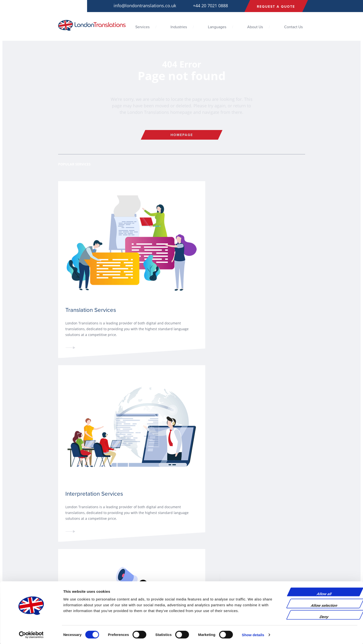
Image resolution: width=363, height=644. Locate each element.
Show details (253, 634)
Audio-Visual (135, 572)
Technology (203, 572)
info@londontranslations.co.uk (145, 6)
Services (142, 27)
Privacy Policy (68, 572)
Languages (217, 27)
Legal (198, 567)
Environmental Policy (74, 578)
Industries (179, 27)
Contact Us (293, 27)
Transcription (136, 578)
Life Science (203, 561)
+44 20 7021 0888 (210, 6)
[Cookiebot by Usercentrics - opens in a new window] (31, 635)
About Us (255, 27)
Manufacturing (205, 578)
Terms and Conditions (74, 567)
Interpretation (136, 567)
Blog (62, 561)
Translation (134, 561)
